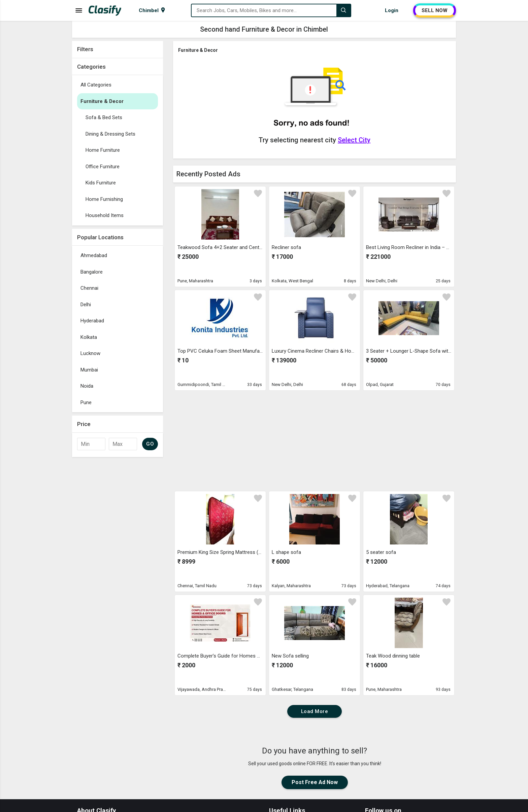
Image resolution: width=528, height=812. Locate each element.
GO (150, 444)
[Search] (343, 10)
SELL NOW (435, 10)
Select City (354, 140)
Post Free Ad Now (315, 782)
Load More (315, 711)
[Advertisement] (118, 561)
